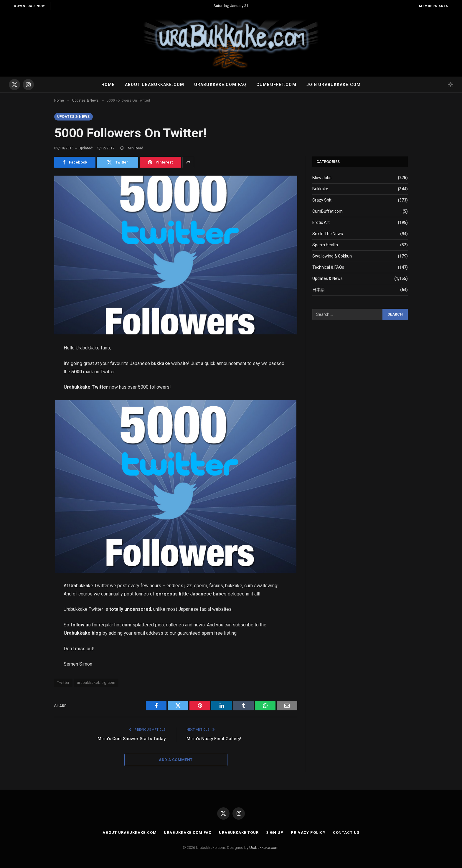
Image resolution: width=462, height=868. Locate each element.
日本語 (319, 290)
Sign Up (275, 832)
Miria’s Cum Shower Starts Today (132, 739)
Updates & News (74, 117)
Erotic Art (321, 222)
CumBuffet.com (327, 211)
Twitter (63, 683)
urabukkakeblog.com (96, 683)
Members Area (434, 6)
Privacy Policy (308, 832)
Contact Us (346, 832)
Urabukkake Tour (239, 832)
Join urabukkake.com (334, 85)
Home (108, 85)
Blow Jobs (322, 178)
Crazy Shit (322, 200)
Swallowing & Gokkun (332, 256)
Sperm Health (325, 245)
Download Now (30, 6)
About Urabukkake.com (155, 85)
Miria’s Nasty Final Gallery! (214, 739)
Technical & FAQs (328, 267)
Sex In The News (328, 234)
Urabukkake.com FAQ (220, 85)
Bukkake (320, 189)
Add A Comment (176, 760)
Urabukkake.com (264, 848)
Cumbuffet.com (276, 85)
